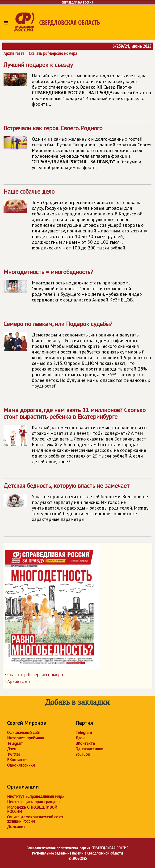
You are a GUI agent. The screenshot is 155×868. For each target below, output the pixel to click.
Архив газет (14, 53)
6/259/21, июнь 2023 (132, 46)
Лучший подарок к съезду (77, 86)
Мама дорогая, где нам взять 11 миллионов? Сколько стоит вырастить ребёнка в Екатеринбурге (77, 438)
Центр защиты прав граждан (33, 802)
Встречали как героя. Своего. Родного (77, 150)
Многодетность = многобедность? (77, 288)
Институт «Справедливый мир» (36, 796)
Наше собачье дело (77, 221)
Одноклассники (21, 765)
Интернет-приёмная (25, 738)
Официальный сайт (24, 733)
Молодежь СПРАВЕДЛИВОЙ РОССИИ (32, 809)
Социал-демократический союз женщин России (35, 819)
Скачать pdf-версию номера (53, 53)
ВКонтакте (17, 760)
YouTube (83, 754)
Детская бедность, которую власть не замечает (77, 504)
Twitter (14, 754)
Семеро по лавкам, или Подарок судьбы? (77, 357)
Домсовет (16, 827)
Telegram (15, 743)
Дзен (12, 749)
